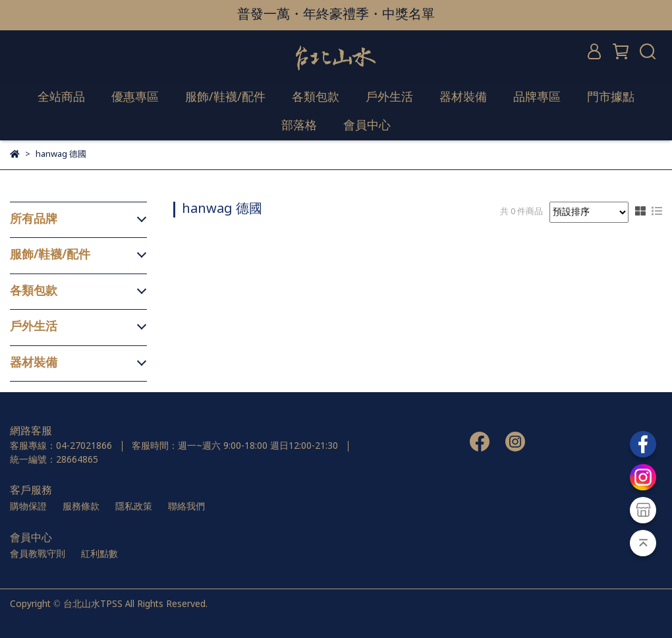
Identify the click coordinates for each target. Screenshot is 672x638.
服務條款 (81, 507)
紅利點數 (99, 554)
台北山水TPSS (93, 604)
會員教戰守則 (38, 554)
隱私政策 (134, 507)
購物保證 (28, 507)
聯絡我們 (186, 507)
